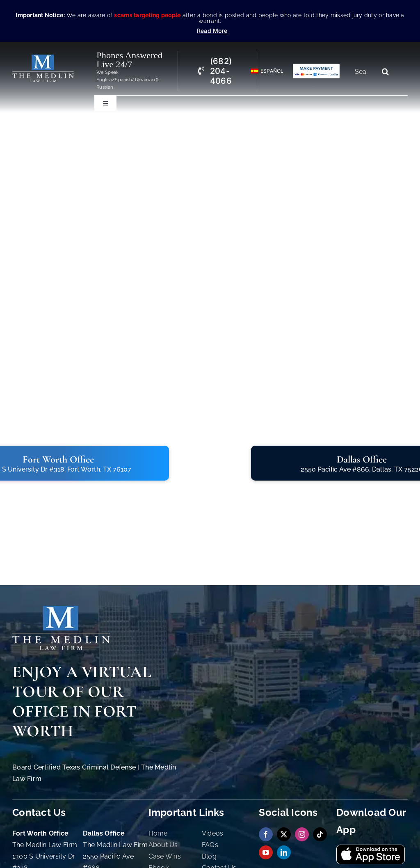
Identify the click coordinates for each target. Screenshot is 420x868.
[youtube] (266, 852)
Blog (209, 856)
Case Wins (165, 856)
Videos (213, 833)
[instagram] (302, 834)
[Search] (385, 71)
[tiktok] (320, 834)
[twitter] (284, 834)
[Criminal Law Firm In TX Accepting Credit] (316, 67)
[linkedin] (284, 852)
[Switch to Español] (264, 71)
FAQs (210, 845)
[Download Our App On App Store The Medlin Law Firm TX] (371, 849)
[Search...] (364, 71)
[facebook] (266, 834)
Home (158, 833)
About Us (163, 845)
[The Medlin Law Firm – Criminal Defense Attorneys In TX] (43, 58)
